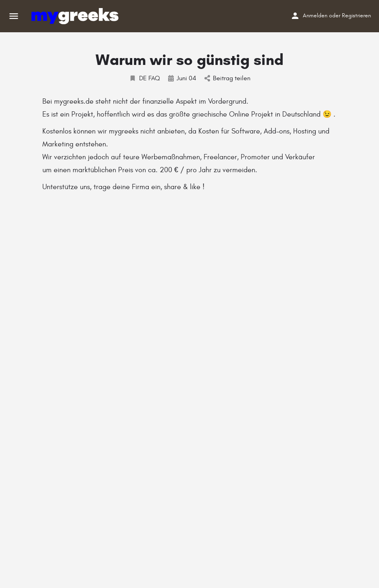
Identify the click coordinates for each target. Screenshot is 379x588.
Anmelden (315, 16)
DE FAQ (145, 78)
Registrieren (356, 16)
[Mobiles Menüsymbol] (14, 16)
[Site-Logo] (76, 16)
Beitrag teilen (227, 78)
